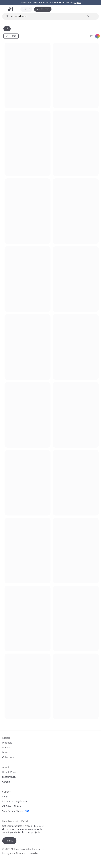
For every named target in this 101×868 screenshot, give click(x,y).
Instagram (8, 853)
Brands (6, 748)
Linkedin (33, 853)
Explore (78, 3)
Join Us (9, 841)
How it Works (9, 772)
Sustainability (9, 777)
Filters (11, 36)
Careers (6, 782)
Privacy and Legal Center (15, 802)
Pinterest (21, 853)
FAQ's (5, 797)
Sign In (26, 9)
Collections (8, 757)
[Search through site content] (48, 16)
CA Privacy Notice (12, 806)
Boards (6, 752)
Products (7, 743)
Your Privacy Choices (16, 811)
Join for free (43, 9)
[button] (5, 9)
